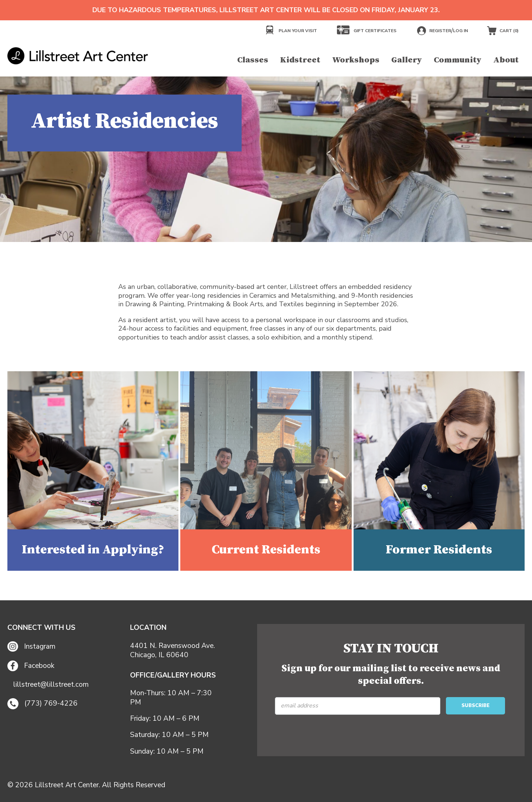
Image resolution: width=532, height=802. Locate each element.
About (506, 60)
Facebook (31, 666)
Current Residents (266, 550)
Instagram (31, 647)
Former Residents (439, 550)
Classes (253, 60)
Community (458, 60)
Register (440, 31)
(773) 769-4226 (42, 704)
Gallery (407, 60)
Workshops (356, 60)
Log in (461, 31)
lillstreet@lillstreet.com (51, 685)
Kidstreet (300, 60)
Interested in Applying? (93, 550)
